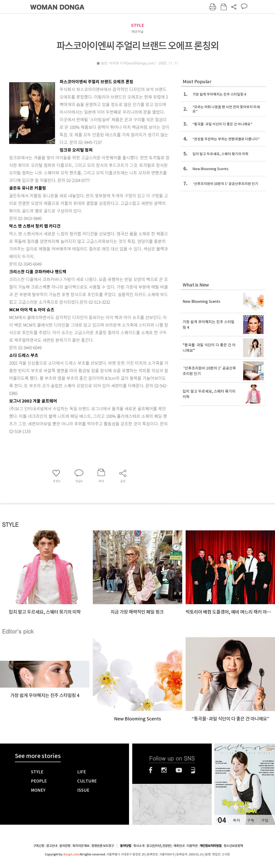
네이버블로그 (193, 770)
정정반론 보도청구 (103, 846)
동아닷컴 (126, 846)
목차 (236, 820)
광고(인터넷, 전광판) (159, 846)
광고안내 (52, 846)
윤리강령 (65, 846)
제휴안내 (179, 846)
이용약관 (192, 846)
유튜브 (179, 770)
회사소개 (139, 846)
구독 (250, 820)
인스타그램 (164, 770)
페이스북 (151, 770)
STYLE (137, 25)
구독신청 (39, 846)
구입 (265, 820)
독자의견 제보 (81, 846)
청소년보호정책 (233, 846)
